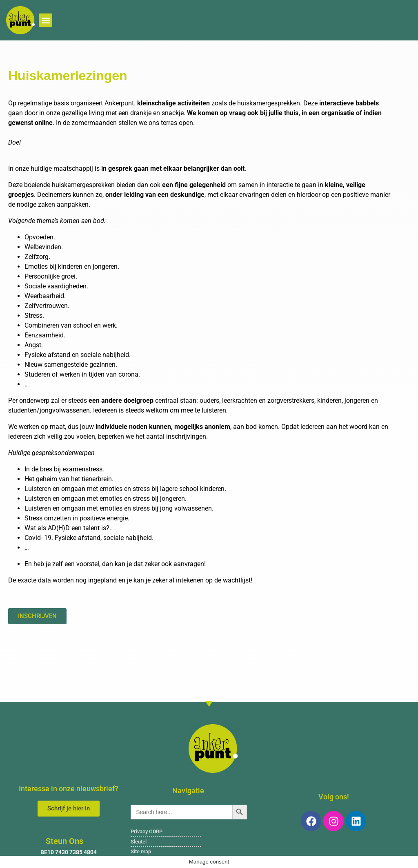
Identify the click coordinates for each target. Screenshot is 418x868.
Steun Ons (64, 841)
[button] (46, 20)
